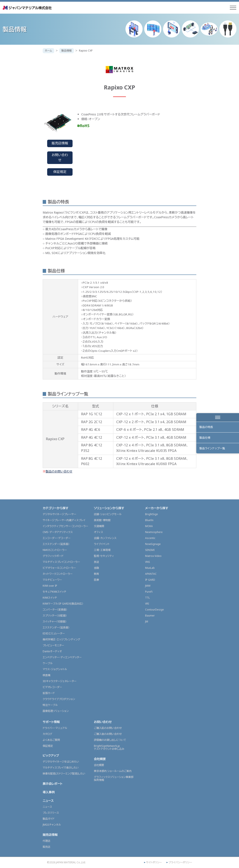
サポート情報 (51, 722)
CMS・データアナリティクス (58, 532)
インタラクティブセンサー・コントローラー (65, 526)
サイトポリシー (154, 862)
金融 (96, 568)
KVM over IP (50, 586)
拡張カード (49, 693)
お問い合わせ (60, 158)
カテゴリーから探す (56, 508)
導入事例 (49, 792)
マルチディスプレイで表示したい (61, 768)
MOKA (149, 526)
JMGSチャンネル (52, 825)
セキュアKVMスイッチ (55, 592)
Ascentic (150, 538)
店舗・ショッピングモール (108, 514)
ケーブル (48, 663)
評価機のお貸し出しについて (110, 740)
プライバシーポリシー (180, 862)
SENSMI (150, 550)
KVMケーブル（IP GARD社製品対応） (63, 604)
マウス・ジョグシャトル (55, 669)
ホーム (48, 51)
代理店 (47, 841)
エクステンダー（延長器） (56, 544)
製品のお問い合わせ (59, 471)
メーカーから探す (157, 508)
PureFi (149, 592)
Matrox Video (153, 556)
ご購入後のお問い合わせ (108, 734)
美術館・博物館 (102, 520)
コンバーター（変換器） (55, 610)
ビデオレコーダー (52, 687)
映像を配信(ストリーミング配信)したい (64, 774)
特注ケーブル (50, 705)
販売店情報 (60, 143)
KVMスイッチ (50, 598)
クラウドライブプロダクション (59, 699)
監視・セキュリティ (104, 556)
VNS (148, 562)
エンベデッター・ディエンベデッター (62, 657)
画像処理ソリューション (56, 711)
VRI (147, 604)
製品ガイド (49, 819)
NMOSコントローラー (55, 550)
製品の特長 (206, 427)
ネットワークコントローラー (58, 574)
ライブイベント (102, 544)
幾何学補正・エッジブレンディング (61, 639)
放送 (96, 562)
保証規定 (60, 172)
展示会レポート (53, 784)
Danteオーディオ (52, 651)
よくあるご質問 (51, 740)
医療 (96, 580)
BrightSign (152, 514)
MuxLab (150, 568)
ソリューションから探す (109, 508)
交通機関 (99, 526)
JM (147, 622)
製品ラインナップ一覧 (213, 449)
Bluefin (149, 520)
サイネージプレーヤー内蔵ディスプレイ (64, 520)
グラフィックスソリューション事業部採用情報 (114, 778)
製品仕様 (205, 438)
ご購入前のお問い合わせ (108, 728)
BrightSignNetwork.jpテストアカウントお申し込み (109, 747)
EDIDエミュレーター (54, 633)
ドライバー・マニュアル (55, 728)
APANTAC (151, 574)
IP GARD (150, 580)
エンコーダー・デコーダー (57, 538)
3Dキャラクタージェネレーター (60, 681)
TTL (147, 598)
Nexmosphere (154, 532)
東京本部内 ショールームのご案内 (113, 771)
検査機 (47, 675)
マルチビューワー (52, 580)
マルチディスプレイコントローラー (61, 562)
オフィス (98, 532)
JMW (148, 586)
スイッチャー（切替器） (55, 622)
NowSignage (153, 544)
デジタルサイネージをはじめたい (61, 762)
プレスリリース (51, 813)
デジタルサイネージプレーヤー (59, 514)
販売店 (47, 847)
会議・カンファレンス (105, 538)
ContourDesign (154, 610)
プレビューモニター (53, 645)
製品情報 (67, 51)
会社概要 (100, 759)
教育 (96, 574)
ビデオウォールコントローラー (59, 568)
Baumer (150, 616)
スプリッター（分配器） (55, 616)
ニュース (48, 801)
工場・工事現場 (102, 550)
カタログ (47, 734)
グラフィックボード (53, 556)
